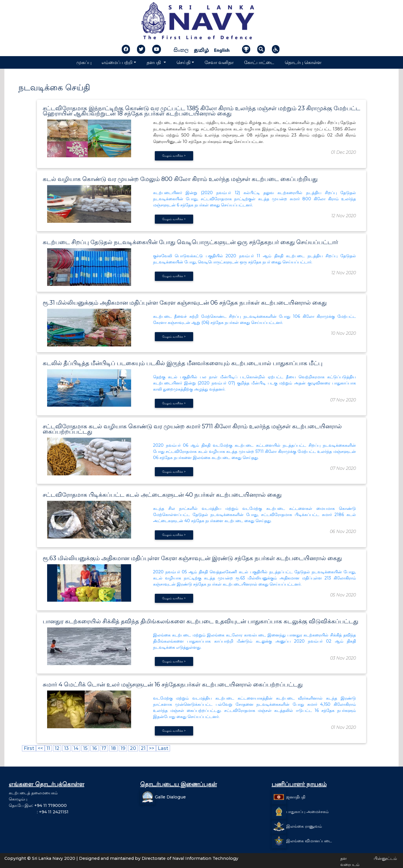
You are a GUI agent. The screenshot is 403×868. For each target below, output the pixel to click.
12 (57, 748)
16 (95, 748)
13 (66, 748)
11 (48, 748)
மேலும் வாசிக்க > (174, 156)
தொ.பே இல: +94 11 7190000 (38, 805)
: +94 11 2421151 (39, 812)
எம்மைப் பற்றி (117, 62)
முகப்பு (84, 62)
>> (152, 748)
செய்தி (184, 62)
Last (163, 748)
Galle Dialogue (170, 797)
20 (133, 748)
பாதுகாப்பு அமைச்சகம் (307, 812)
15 (85, 748)
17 (104, 748)
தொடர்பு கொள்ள (303, 62)
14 (76, 748)
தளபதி (154, 62)
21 (143, 748)
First (29, 748)
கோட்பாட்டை (259, 62)
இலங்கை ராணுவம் (304, 826)
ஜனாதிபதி (296, 797)
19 (123, 748)
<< (40, 748)
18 (113, 748)
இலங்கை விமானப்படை (309, 841)
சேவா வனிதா (219, 62)
